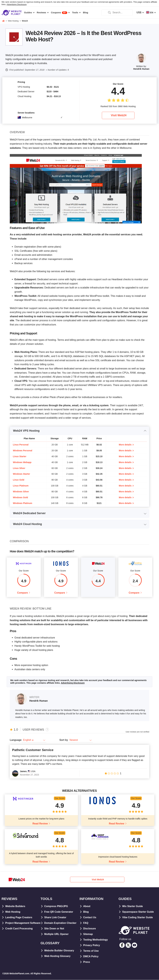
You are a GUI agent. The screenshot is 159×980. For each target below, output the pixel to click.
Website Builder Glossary (59, 951)
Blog (86, 912)
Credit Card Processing (19, 934)
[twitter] (128, 945)
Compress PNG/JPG (56, 906)
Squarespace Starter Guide (138, 912)
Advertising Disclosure (17, 4)
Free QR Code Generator (59, 912)
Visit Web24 (119, 115)
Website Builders (15, 906)
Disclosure (90, 929)
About (87, 906)
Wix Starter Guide (133, 906)
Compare (22, 593)
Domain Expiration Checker (60, 923)
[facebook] (122, 945)
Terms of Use (91, 951)
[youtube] (134, 945)
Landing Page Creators (19, 917)
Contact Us (90, 917)
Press (87, 962)
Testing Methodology (96, 940)
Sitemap (88, 934)
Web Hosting (13, 912)
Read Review (40, 824)
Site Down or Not (54, 929)
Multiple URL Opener (57, 934)
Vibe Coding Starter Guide (138, 917)
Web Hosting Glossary (57, 956)
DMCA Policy (91, 956)
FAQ (86, 923)
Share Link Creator (55, 917)
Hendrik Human (141, 69)
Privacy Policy (92, 945)
